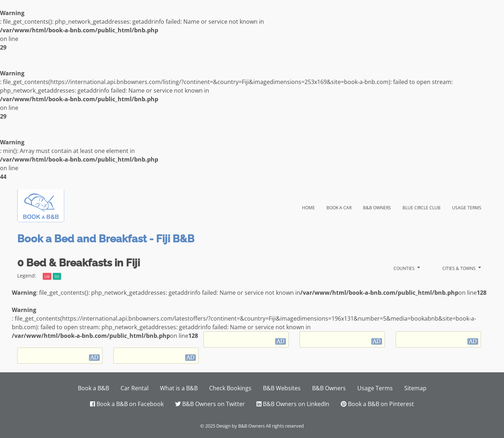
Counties (405, 268)
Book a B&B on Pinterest (377, 404)
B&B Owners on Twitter (210, 404)
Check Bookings (230, 388)
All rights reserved (285, 426)
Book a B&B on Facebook (127, 404)
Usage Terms (467, 207)
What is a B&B (179, 388)
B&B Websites (282, 388)
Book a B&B (93, 388)
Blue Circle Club (421, 207)
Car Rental (135, 388)
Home (311, 206)
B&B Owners (377, 207)
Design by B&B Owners (241, 426)
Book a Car (339, 207)
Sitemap (415, 388)
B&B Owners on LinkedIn (293, 404)
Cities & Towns (460, 268)
